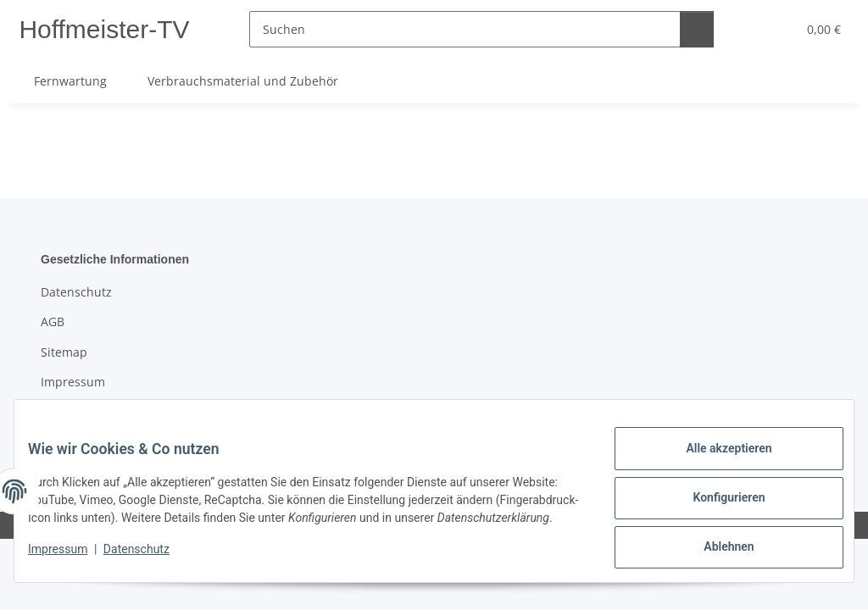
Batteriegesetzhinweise (107, 411)
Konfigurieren (715, 499)
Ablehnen (715, 543)
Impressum (71, 559)
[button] (744, 29)
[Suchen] (469, 29)
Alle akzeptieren (715, 455)
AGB (53, 322)
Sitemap (64, 352)
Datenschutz (150, 559)
